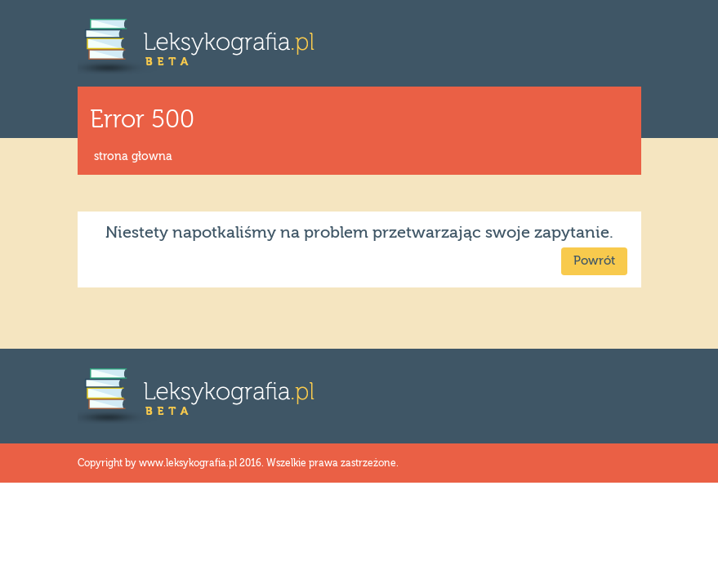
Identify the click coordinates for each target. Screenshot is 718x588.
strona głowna (133, 157)
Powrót (594, 261)
